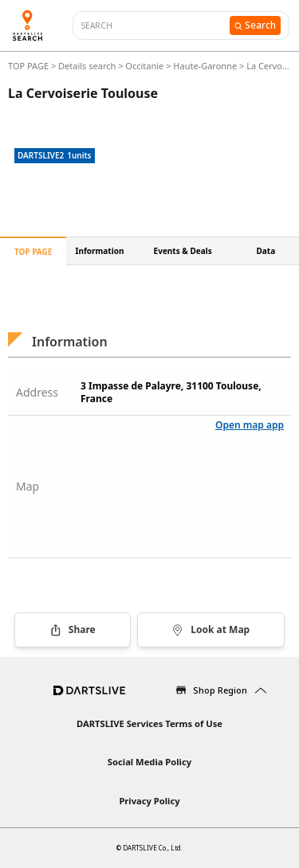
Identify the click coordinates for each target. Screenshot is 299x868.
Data (266, 251)
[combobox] (155, 26)
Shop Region (220, 690)
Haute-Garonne (205, 66)
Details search (88, 66)
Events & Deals (183, 251)
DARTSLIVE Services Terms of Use (149, 723)
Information (100, 251)
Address (37, 392)
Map (28, 486)
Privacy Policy (149, 801)
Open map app (250, 425)
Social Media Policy (149, 762)
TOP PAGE (30, 66)
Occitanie (144, 66)
